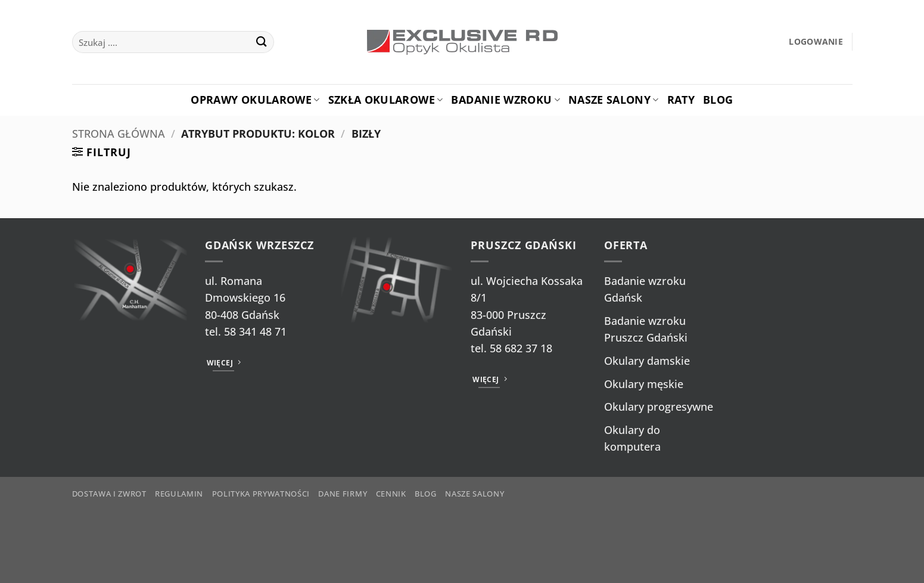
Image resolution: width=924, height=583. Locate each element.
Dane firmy (343, 494)
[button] (816, 42)
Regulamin (179, 494)
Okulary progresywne (659, 407)
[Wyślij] (261, 42)
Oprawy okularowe (255, 100)
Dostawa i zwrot (109, 494)
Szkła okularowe (386, 100)
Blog (718, 100)
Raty (681, 100)
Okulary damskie (647, 361)
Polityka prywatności (261, 494)
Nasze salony (614, 100)
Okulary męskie (644, 384)
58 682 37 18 (521, 348)
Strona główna (119, 134)
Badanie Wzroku (505, 100)
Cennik (391, 494)
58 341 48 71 (255, 331)
